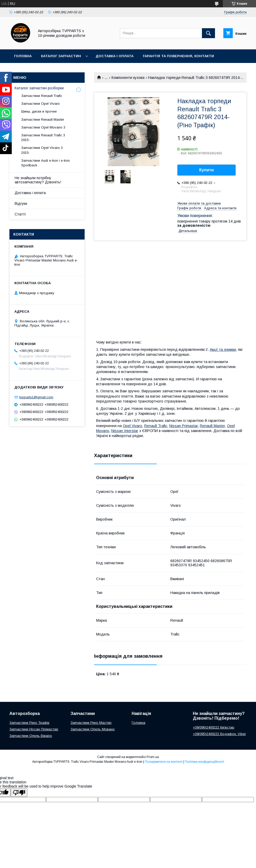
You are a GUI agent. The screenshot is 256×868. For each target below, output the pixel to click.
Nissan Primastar (184, 426)
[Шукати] (208, 33)
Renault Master (212, 426)
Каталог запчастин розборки (39, 88)
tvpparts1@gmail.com (36, 397)
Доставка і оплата (115, 56)
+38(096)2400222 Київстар (214, 727)
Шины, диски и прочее (39, 111)
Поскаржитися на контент (163, 762)
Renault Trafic (156, 426)
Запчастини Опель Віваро (31, 736)
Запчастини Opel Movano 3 (43, 127)
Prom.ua (153, 757)
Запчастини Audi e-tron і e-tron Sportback (45, 163)
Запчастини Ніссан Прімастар (34, 729)
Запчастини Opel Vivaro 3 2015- (42, 150)
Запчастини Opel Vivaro (40, 104)
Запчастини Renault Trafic (42, 96)
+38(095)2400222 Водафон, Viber (219, 734)
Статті (20, 214)
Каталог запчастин (61, 56)
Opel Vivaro (132, 426)
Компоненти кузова (128, 78)
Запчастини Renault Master (43, 120)
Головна (23, 56)
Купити (207, 170)
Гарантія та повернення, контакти (178, 56)
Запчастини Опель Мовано (93, 729)
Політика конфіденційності (204, 762)
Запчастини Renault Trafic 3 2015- (43, 138)
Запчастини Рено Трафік (29, 723)
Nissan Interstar (125, 431)
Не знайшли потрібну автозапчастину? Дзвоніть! (38, 180)
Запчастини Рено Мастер (91, 723)
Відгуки (21, 203)
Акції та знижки (223, 349)
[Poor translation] (19, 793)
